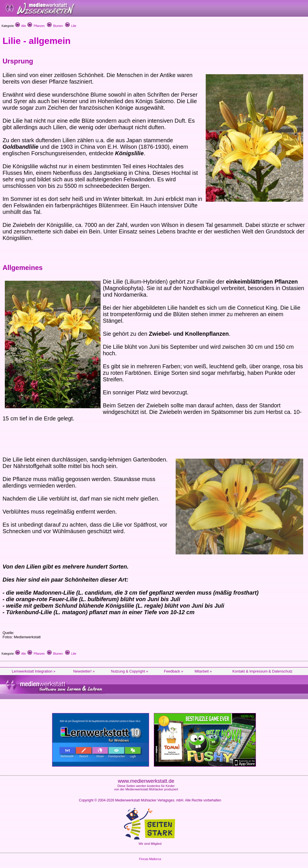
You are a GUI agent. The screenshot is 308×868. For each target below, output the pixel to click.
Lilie (71, 26)
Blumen (55, 26)
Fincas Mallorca (150, 859)
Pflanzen (36, 26)
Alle (21, 26)
